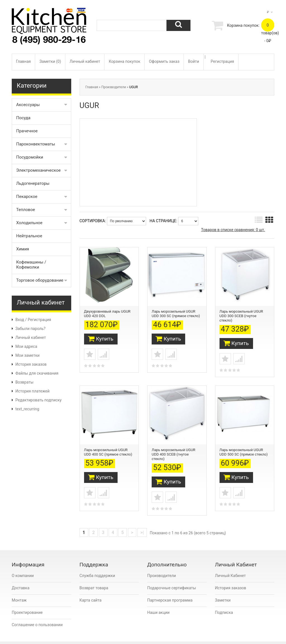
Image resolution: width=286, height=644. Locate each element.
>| (142, 523)
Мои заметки (28, 355)
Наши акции (158, 603)
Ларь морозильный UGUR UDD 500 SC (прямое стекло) (244, 444)
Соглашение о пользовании (37, 615)
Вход (20, 320)
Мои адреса (26, 346)
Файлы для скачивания (37, 373)
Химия (23, 249)
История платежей (32, 391)
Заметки (223, 591)
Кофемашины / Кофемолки (31, 265)
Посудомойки (30, 157)
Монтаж (19, 591)
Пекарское (27, 197)
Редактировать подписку (38, 400)
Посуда (23, 118)
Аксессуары (28, 105)
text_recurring (27, 409)
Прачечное (27, 131)
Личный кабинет (85, 61)
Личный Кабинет (231, 566)
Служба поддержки (97, 566)
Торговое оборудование (40, 280)
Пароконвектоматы (36, 144)
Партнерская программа (170, 591)
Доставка (21, 578)
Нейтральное (29, 236)
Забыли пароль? (30, 329)
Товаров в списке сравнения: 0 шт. (233, 230)
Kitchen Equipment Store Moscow (70, 638)
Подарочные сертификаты (172, 578)
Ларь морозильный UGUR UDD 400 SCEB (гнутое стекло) (173, 446)
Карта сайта (91, 591)
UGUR (133, 87)
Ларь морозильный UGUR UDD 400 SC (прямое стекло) (108, 444)
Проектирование (27, 603)
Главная (23, 61)
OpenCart (37, 638)
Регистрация (222, 61)
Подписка (224, 603)
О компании (23, 566)
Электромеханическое (38, 170)
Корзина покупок (124, 61)
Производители (114, 87)
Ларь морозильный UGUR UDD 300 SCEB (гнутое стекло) (241, 313)
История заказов (31, 364)
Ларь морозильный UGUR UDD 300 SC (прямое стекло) (176, 310)
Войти (194, 61)
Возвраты (24, 382)
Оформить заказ (164, 61)
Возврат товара (94, 578)
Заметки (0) (50, 61)
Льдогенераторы (33, 183)
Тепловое (26, 210)
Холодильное (29, 223)
